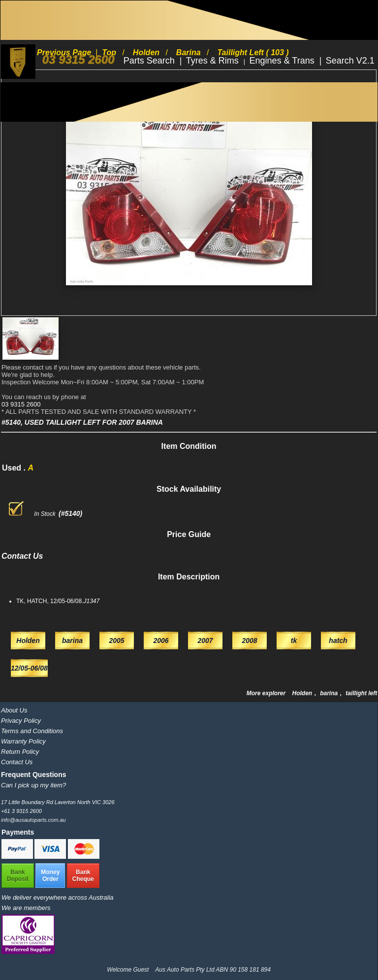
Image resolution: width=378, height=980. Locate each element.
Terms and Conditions (32, 731)
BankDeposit (18, 876)
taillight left (361, 693)
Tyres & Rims (214, 61)
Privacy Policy (21, 721)
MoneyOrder (50, 876)
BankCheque (83, 876)
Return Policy (20, 752)
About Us (14, 710)
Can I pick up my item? (33, 785)
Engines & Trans (283, 61)
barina (330, 693)
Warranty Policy (23, 741)
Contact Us (17, 762)
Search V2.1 (350, 61)
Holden (303, 693)
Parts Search (150, 61)
